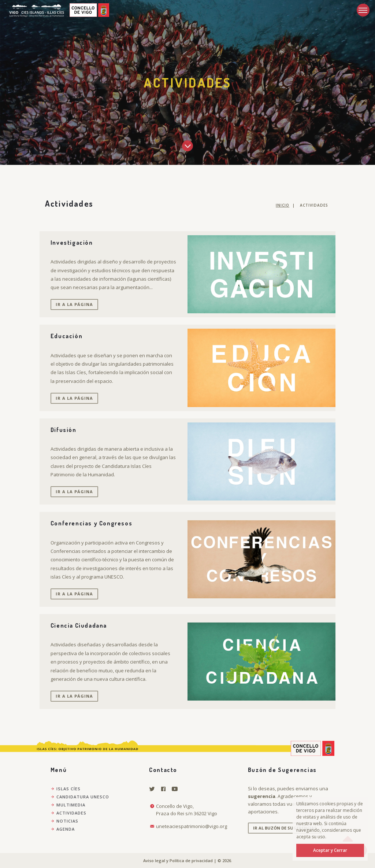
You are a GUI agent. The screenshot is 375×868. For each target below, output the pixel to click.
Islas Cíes (66, 789)
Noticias (64, 821)
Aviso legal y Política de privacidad (178, 860)
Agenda (63, 829)
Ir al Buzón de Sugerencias (285, 828)
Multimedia (68, 805)
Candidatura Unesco (80, 797)
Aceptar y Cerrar (330, 850)
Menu (362, 8)
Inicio (283, 205)
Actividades (68, 813)
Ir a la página (74, 304)
